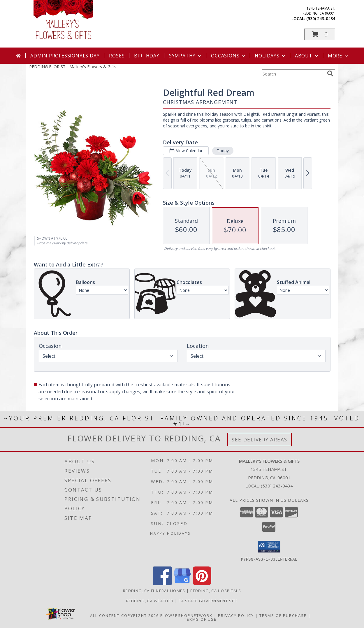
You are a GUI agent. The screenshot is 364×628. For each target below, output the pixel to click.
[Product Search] (293, 74)
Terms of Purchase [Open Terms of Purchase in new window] (283, 615)
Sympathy (186, 56)
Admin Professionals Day (65, 56)
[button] (320, 34)
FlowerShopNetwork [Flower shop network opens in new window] (186, 615)
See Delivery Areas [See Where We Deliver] (260, 440)
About (307, 56)
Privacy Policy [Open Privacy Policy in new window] (236, 615)
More (338, 56)
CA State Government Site (208, 601)
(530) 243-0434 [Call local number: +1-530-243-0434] (321, 19)
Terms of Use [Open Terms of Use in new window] (200, 619)
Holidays (270, 56)
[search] (330, 73)
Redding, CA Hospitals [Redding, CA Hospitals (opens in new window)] (216, 590)
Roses (117, 56)
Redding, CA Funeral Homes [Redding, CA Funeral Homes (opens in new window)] (154, 590)
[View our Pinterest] (202, 583)
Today (223, 151)
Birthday (147, 56)
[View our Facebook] (162, 583)
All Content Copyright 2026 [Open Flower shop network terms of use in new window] (124, 615)
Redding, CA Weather (150, 601)
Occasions (229, 56)
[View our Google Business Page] (182, 583)
